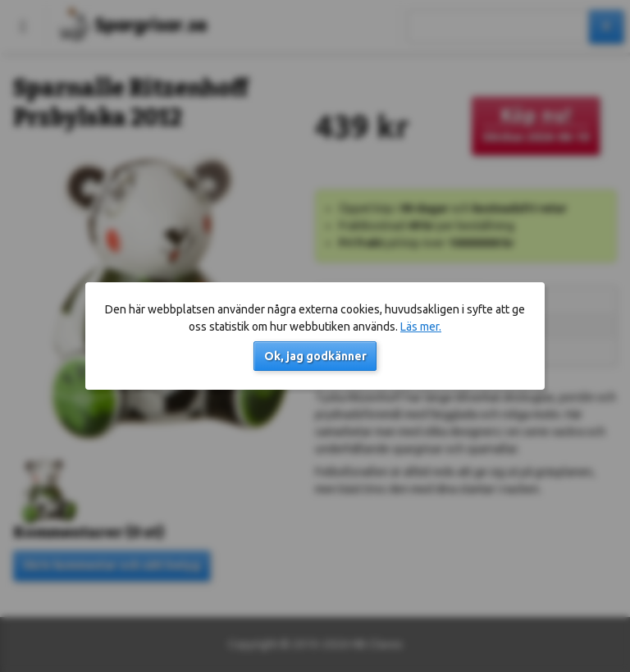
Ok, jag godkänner (315, 356)
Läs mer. (421, 327)
